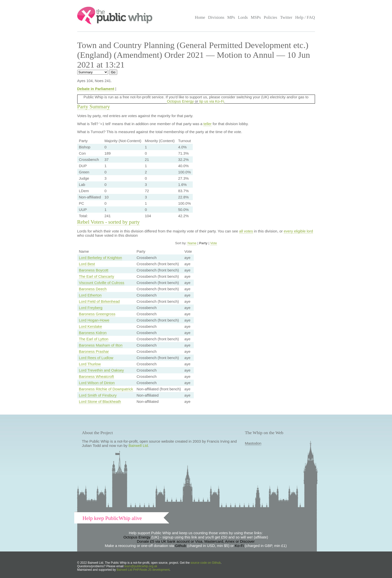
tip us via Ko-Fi (212, 101)
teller (208, 124)
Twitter (286, 17)
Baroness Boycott (94, 270)
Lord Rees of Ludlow (96, 358)
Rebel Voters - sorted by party (109, 222)
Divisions (216, 17)
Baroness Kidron (93, 333)
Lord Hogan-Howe (94, 320)
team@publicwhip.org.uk (141, 566)
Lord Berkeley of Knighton (101, 258)
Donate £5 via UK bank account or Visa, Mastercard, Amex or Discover (196, 541)
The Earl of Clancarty (97, 276)
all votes (246, 231)
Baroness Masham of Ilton (101, 345)
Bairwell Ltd (138, 446)
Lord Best (87, 264)
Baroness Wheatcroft (96, 376)
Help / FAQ (305, 17)
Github (180, 546)
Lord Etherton (90, 295)
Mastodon (253, 443)
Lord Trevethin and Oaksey (101, 370)
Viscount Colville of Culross (102, 283)
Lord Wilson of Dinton (97, 383)
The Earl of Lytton (94, 339)
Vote (214, 243)
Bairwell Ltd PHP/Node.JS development (143, 570)
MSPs (256, 17)
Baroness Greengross (97, 314)
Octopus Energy (180, 101)
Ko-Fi (239, 546)
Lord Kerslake (91, 326)
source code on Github (206, 563)
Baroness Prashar (94, 351)
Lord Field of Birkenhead (99, 301)
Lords (243, 17)
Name (192, 243)
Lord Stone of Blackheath (100, 401)
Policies (270, 17)
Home (200, 17)
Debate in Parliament (96, 89)
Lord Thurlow (90, 364)
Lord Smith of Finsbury (98, 395)
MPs (231, 17)
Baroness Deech (93, 289)
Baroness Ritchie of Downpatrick (106, 389)
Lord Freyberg (91, 308)
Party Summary (94, 107)
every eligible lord (298, 231)
